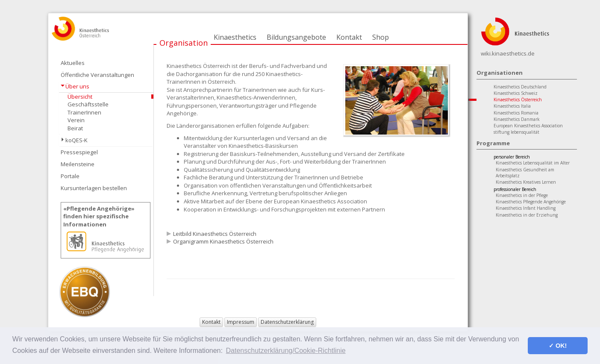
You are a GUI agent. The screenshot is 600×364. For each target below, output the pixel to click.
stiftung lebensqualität (516, 132)
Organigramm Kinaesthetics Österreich (223, 241)
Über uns (77, 86)
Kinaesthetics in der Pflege (522, 195)
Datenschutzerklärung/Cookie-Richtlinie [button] (286, 351)
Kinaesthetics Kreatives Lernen (526, 182)
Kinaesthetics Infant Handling (526, 208)
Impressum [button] (241, 322)
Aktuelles (73, 63)
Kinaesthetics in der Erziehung (527, 215)
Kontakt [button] (211, 322)
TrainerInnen (84, 112)
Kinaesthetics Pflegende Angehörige (531, 202)
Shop (381, 37)
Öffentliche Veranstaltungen (97, 75)
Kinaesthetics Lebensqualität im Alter (533, 163)
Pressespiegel (79, 152)
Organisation (184, 43)
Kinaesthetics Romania (516, 113)
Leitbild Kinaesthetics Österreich (215, 234)
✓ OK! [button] (558, 346)
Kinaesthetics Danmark (517, 119)
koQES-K (76, 140)
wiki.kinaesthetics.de (508, 53)
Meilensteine (78, 164)
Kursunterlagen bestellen (94, 188)
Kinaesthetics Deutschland (520, 87)
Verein (76, 120)
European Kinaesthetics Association (528, 126)
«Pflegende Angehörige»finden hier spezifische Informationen (99, 216)
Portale (70, 176)
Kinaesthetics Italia (512, 106)
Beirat (75, 128)
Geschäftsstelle (88, 104)
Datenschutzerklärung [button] (287, 322)
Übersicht (80, 97)
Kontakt (349, 37)
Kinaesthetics (235, 37)
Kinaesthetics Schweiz (516, 93)
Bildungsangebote (296, 37)
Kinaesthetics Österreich (518, 100)
